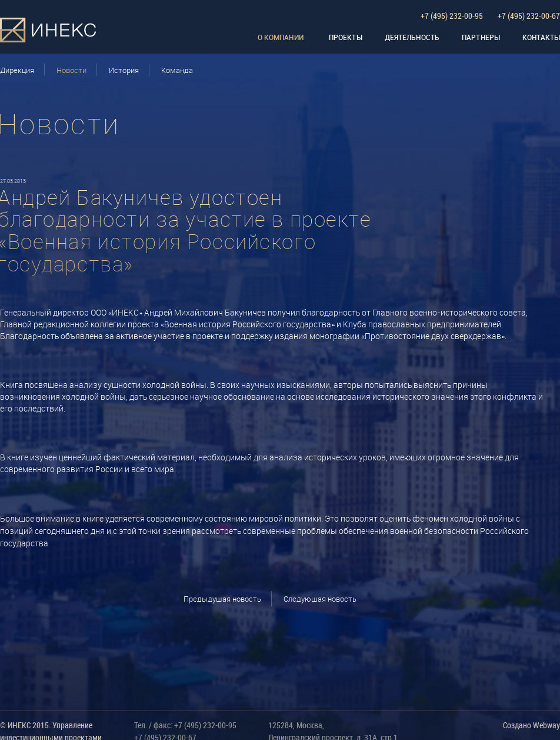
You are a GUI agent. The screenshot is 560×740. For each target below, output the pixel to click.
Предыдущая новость (222, 599)
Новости (71, 70)
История (124, 70)
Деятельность (412, 37)
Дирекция (17, 70)
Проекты (346, 37)
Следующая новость (320, 599)
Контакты (541, 37)
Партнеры (481, 37)
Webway (546, 725)
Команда (177, 70)
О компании (281, 37)
